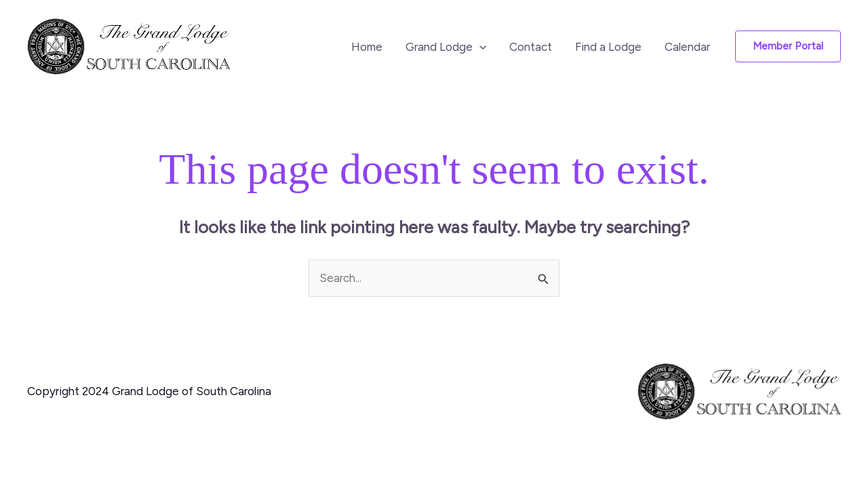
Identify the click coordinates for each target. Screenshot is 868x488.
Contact (531, 47)
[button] (479, 47)
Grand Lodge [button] (446, 47)
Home (367, 47)
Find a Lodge (608, 47)
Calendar (687, 47)
